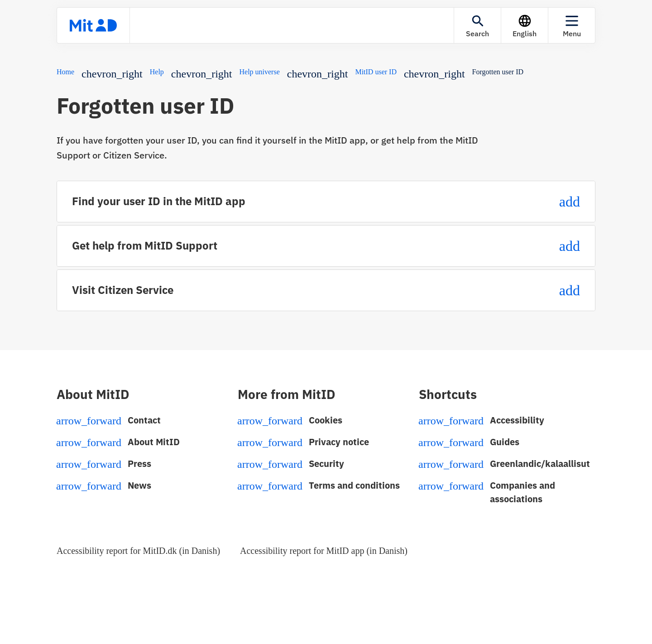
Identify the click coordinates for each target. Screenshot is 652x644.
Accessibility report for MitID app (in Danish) (324, 551)
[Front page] (93, 25)
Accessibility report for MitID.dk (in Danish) (138, 551)
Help (157, 72)
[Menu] (572, 25)
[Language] (525, 25)
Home (65, 72)
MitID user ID (376, 72)
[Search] (477, 25)
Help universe (259, 72)
